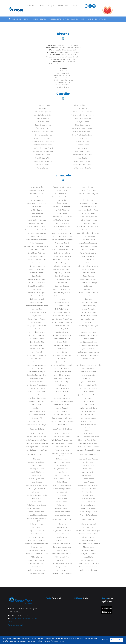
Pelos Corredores (55, 19)
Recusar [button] (105, 640)
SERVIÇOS (28, 19)
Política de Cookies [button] (57, 641)
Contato (83, 19)
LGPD (11, 622)
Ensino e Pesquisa (40, 19)
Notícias (66, 19)
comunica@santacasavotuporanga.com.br (24, 618)
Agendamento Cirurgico (97, 19)
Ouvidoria (75, 19)
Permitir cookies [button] (116, 640)
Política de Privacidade (16, 625)
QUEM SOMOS (17, 19)
